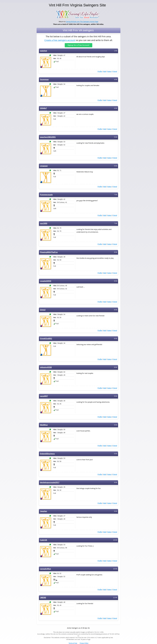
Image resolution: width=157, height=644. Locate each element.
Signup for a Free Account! (79, 45)
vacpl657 (44, 396)
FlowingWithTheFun (49, 252)
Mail (105, 71)
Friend (115, 71)
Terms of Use (73, 643)
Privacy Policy (84, 643)
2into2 (43, 310)
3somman (44, 80)
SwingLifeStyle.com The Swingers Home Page (82, 22)
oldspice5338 (46, 367)
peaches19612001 (48, 137)
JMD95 (43, 598)
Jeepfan (43, 511)
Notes (109, 71)
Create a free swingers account (60, 40)
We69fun (44, 425)
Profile (100, 71)
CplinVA (44, 540)
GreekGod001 (46, 339)
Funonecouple (46, 195)
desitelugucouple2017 (50, 483)
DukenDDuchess (47, 454)
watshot (43, 51)
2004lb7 (43, 108)
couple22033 (46, 281)
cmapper (44, 166)
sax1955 (44, 223)
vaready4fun (45, 569)
